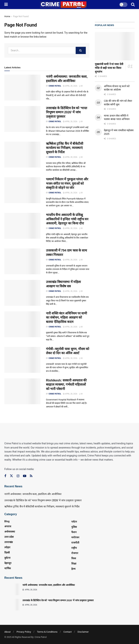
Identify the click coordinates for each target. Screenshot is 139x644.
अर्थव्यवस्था (10, 532)
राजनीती (75, 543)
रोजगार (75, 553)
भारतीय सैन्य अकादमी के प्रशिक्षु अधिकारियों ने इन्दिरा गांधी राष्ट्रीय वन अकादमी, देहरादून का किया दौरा (67, 219)
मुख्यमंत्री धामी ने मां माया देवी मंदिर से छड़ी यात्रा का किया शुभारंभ (109, 68)
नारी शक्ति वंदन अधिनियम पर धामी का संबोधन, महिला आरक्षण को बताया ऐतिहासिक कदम (66, 318)
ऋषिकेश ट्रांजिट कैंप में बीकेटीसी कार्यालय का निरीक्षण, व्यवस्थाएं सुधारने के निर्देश (65, 148)
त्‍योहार (7, 547)
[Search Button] (81, 50)
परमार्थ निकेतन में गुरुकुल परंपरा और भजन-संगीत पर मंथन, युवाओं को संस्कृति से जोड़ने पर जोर (67, 183)
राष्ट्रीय (74, 548)
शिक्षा (74, 564)
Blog (7, 521)
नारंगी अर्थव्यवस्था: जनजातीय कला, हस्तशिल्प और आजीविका (33, 494)
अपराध (8, 526)
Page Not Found (21, 16)
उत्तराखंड (9, 542)
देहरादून (8, 563)
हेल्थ (73, 569)
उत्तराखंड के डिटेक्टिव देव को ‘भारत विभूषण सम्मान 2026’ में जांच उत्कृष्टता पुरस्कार (67, 112)
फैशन (74, 532)
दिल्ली (7, 553)
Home (7, 16)
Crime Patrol (55, 86)
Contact (67, 632)
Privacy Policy (24, 632)
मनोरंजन (75, 537)
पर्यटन (74, 522)
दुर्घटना (7, 558)
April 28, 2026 (70, 86)
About (8, 632)
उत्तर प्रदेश (9, 537)
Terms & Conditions (47, 632)
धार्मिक (8, 568)
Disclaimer (83, 632)
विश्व (74, 558)
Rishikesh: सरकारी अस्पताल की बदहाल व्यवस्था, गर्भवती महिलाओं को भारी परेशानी (66, 385)
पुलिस (74, 527)
